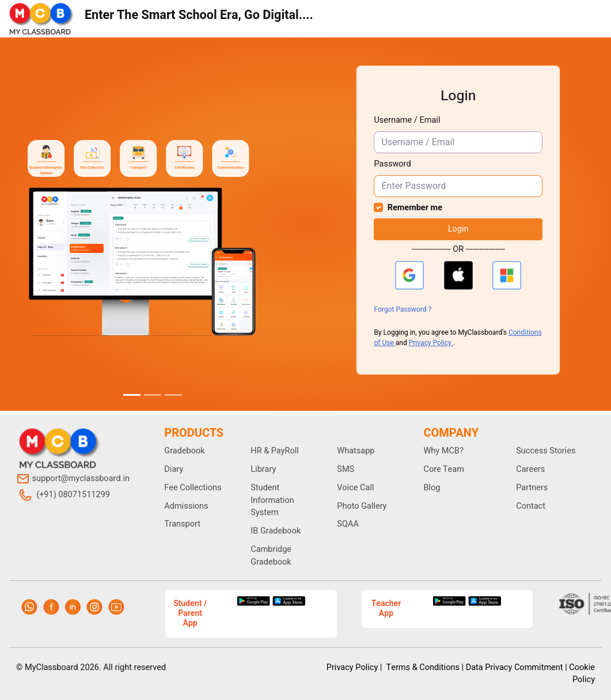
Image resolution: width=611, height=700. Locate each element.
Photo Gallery (362, 506)
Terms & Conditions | (425, 667)
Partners (532, 488)
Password (392, 164)
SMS (346, 469)
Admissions (186, 506)
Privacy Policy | (355, 667)
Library (263, 469)
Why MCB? (443, 451)
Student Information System (272, 500)
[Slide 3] (173, 395)
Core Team (443, 469)
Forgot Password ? (403, 309)
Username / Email (407, 120)
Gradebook (184, 451)
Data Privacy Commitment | (517, 667)
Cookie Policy (582, 674)
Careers (530, 469)
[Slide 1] (132, 395)
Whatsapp (356, 451)
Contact (531, 506)
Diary (174, 469)
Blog (432, 488)
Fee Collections (193, 488)
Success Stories (546, 451)
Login (458, 229)
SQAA (348, 524)
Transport (182, 524)
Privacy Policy (431, 343)
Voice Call (355, 488)
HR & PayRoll (275, 451)
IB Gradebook (276, 531)
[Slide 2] (153, 395)
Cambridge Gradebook (271, 556)
